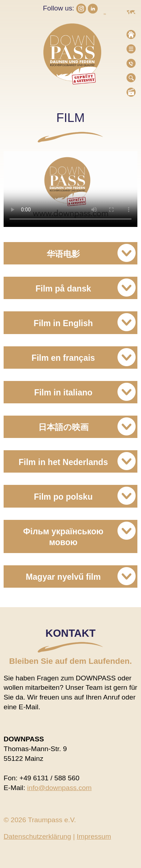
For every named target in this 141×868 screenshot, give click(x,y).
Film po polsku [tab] (85, 496)
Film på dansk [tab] (86, 288)
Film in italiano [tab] (85, 392)
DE (105, 14)
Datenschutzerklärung (37, 836)
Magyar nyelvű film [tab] (81, 576)
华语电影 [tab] (91, 253)
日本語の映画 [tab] (87, 426)
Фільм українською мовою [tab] (79, 534)
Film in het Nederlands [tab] (77, 461)
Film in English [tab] (85, 322)
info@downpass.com (59, 788)
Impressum (94, 836)
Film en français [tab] (84, 357)
